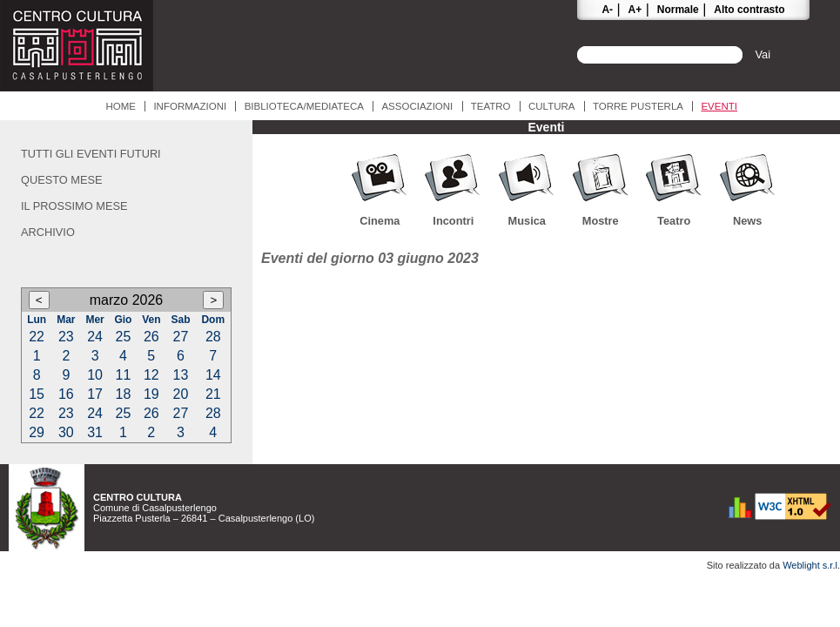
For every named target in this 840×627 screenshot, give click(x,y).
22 (37, 337)
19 (151, 394)
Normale (678, 10)
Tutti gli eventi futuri (91, 154)
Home (121, 106)
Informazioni (190, 106)
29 (37, 432)
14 (213, 375)
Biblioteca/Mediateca (304, 106)
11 (124, 375)
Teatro (491, 106)
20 (181, 394)
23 (66, 337)
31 (95, 432)
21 (213, 394)
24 (95, 337)
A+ (635, 10)
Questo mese (62, 180)
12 (151, 375)
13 (181, 375)
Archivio (48, 232)
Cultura (552, 106)
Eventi (719, 106)
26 (151, 337)
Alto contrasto (749, 10)
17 (95, 394)
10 (95, 375)
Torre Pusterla (638, 106)
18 (124, 394)
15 (37, 394)
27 (181, 337)
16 (66, 394)
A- (607, 10)
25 (124, 337)
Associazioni (417, 106)
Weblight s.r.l (810, 565)
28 (213, 337)
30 (66, 432)
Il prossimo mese (74, 206)
